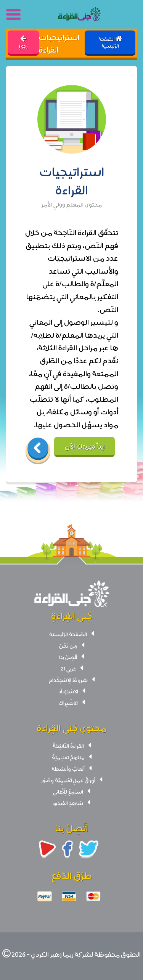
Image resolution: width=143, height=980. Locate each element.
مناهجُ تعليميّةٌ (68, 757)
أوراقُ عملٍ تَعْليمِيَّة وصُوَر (68, 780)
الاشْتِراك (68, 703)
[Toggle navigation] (14, 14)
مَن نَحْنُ (68, 645)
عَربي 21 (68, 668)
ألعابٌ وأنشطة (68, 768)
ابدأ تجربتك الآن (85, 446)
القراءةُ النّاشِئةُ (68, 746)
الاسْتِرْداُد (68, 691)
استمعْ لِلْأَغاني (68, 791)
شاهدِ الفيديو (68, 803)
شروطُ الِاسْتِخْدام (68, 680)
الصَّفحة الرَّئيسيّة (68, 634)
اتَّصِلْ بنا (68, 657)
